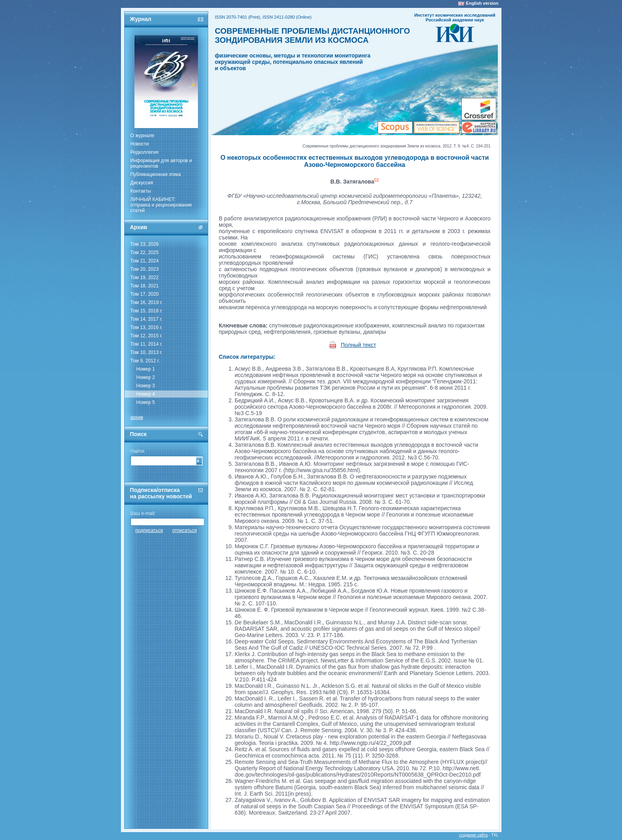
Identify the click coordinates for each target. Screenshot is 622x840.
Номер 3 (146, 386)
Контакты (141, 191)
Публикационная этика (156, 174)
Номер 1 (146, 369)
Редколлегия (145, 152)
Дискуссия (142, 183)
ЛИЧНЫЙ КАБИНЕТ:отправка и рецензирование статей (161, 205)
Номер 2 (146, 377)
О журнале (142, 136)
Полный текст (358, 345)
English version (482, 3)
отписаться (184, 530)
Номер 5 (146, 402)
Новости (140, 144)
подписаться (149, 530)
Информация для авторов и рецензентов (161, 163)
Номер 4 (146, 394)
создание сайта (473, 835)
